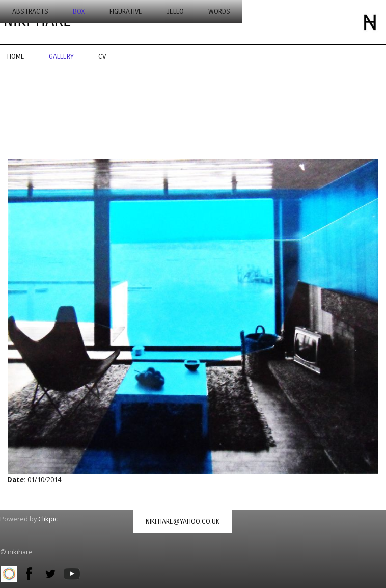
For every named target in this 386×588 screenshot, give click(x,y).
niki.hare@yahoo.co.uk (183, 522)
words (219, 11)
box (79, 11)
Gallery (61, 56)
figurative (126, 11)
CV (102, 56)
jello (175, 11)
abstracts (30, 11)
